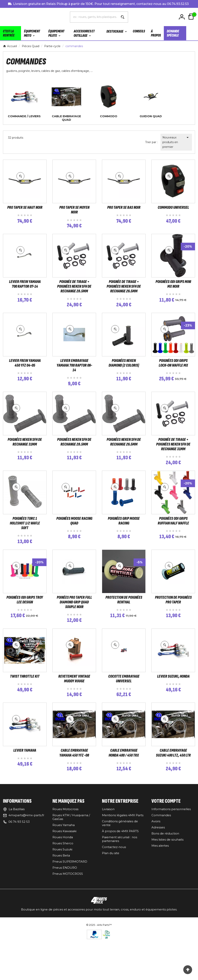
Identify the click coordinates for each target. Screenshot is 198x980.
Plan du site (111, 900)
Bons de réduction (165, 880)
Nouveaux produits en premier (176, 142)
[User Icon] (182, 17)
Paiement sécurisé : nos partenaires (120, 886)
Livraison (108, 856)
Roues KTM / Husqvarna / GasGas (71, 864)
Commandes (161, 862)
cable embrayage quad (66, 118)
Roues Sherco (63, 890)
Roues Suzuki (62, 896)
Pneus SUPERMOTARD (70, 908)
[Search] (123, 17)
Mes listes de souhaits (167, 886)
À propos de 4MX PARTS (120, 878)
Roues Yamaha (64, 872)
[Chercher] (94, 17)
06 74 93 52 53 (19, 869)
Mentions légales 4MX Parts (123, 862)
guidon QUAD (151, 116)
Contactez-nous (114, 894)
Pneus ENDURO (65, 915)
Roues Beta (61, 902)
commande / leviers (24, 116)
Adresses (158, 874)
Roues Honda (63, 884)
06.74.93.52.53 (178, 4)
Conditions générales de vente (120, 870)
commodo (109, 116)
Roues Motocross (65, 856)
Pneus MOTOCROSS (68, 921)
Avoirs (156, 868)
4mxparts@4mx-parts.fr (26, 862)
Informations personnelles (171, 856)
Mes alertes (160, 893)
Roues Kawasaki (64, 878)
